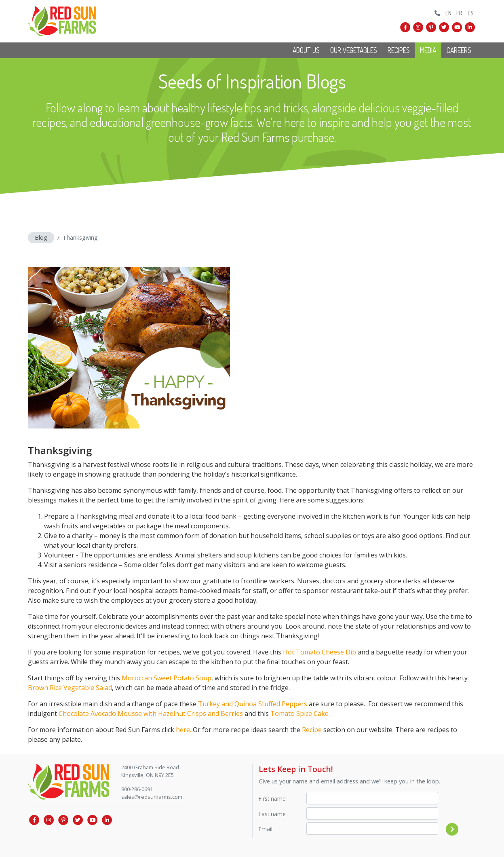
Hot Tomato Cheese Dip (319, 652)
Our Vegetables (354, 50)
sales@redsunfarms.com (152, 797)
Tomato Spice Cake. (300, 713)
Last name (272, 814)
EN (448, 13)
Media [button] (428, 50)
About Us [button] (306, 50)
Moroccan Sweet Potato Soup (167, 678)
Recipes (399, 50)
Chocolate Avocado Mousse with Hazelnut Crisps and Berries (151, 713)
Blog (41, 237)
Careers (459, 50)
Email (266, 829)
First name (272, 799)
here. (183, 730)
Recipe (312, 730)
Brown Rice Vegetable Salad (70, 688)
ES (471, 13)
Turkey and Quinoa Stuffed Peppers (253, 704)
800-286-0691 (137, 789)
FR (459, 13)
